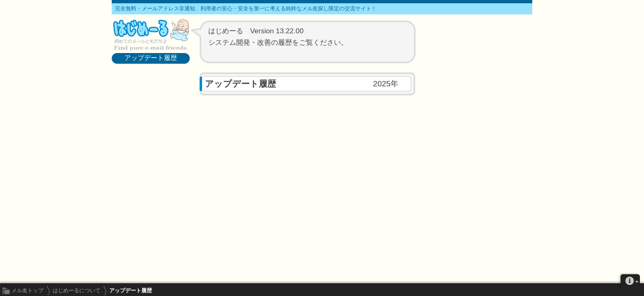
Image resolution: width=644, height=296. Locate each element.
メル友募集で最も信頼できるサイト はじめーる (151, 35)
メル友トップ (28, 290)
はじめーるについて (77, 290)
